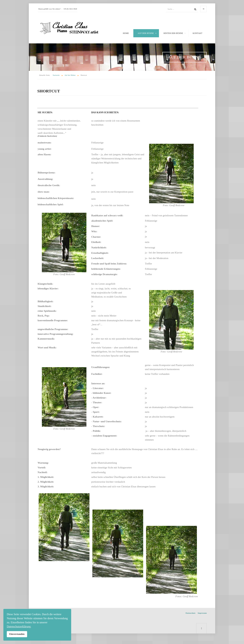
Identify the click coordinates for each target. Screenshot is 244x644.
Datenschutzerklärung (19, 626)
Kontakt (197, 33)
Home (126, 33)
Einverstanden (17, 634)
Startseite (56, 75)
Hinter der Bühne (173, 33)
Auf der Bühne (146, 33)
